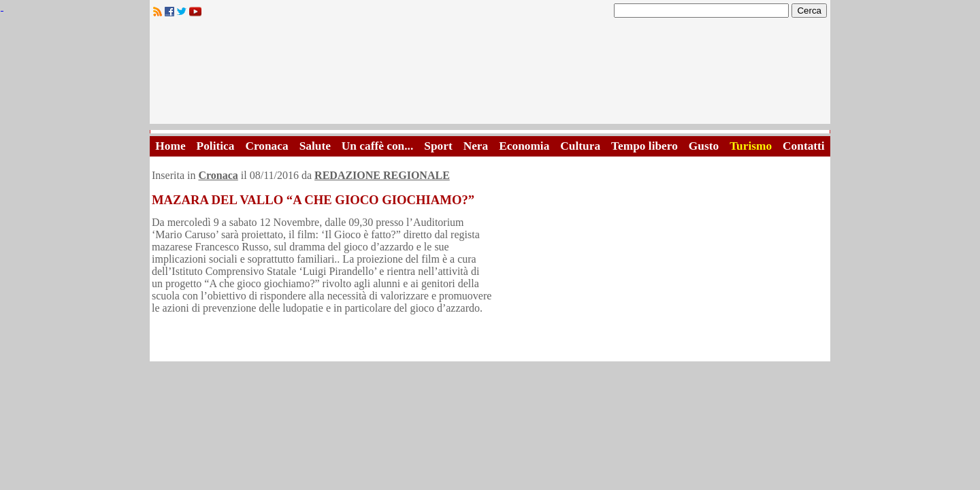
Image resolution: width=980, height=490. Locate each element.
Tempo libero (644, 146)
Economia (524, 146)
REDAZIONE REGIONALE (382, 175)
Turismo (751, 146)
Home (170, 146)
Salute (315, 146)
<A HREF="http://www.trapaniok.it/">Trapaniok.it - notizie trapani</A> (490, 75)
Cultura (580, 146)
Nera (476, 146)
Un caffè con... (377, 146)
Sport (438, 146)
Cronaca (266, 146)
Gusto (704, 146)
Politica (216, 146)
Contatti (804, 146)
